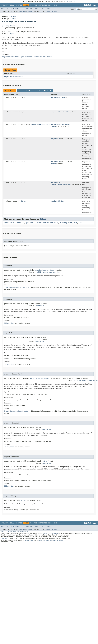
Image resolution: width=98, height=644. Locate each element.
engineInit (56, 139)
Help (55, 5)
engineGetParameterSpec (61, 124)
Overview (4, 5)
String (69, 112)
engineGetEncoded (58, 97)
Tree (35, 5)
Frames (26, 9)
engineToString (57, 201)
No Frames (34, 9)
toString (63, 223)
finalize (21, 223)
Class (54, 126)
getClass (29, 223)
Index (50, 5)
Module (12, 5)
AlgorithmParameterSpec (40, 124)
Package (19, 5)
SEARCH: (72, 9)
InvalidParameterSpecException (47, 272)
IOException (39, 306)
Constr (22, 11)
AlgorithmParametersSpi (14, 77)
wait (70, 223)
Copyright (4, 539)
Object (12, 34)
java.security (15, 19)
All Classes (47, 9)
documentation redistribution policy (51, 540)
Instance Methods (26, 91)
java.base (13, 16)
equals (13, 223)
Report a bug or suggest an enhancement (14, 532)
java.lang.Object (8, 26)
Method (29, 11)
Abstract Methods (44, 91)
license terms (71, 1)
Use (31, 5)
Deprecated (43, 5)
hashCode (38, 223)
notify (46, 223)
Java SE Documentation (50, 533)
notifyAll (54, 223)
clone (6, 223)
